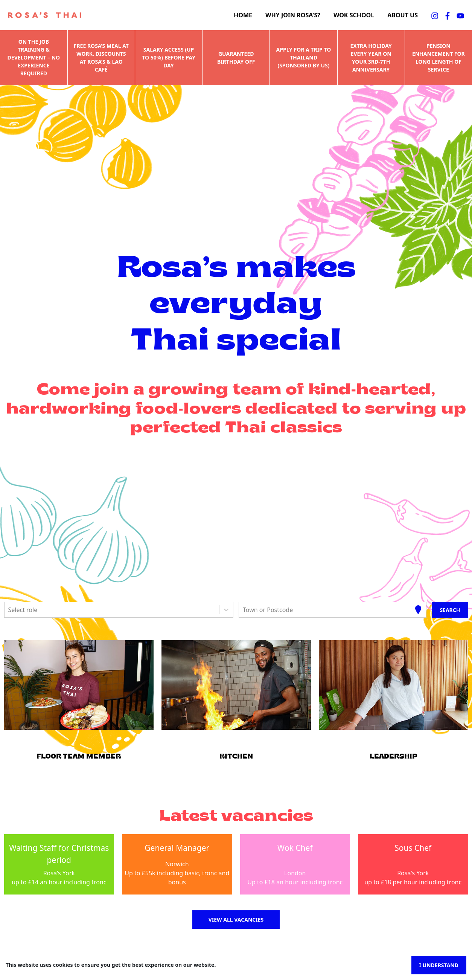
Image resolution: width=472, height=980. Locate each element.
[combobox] (9, 610)
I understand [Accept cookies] (439, 965)
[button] (79, 685)
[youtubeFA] (460, 15)
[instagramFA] (435, 15)
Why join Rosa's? (293, 15)
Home (243, 15)
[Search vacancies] (450, 610)
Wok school (354, 15)
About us (403, 15)
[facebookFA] (448, 15)
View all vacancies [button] (236, 920)
